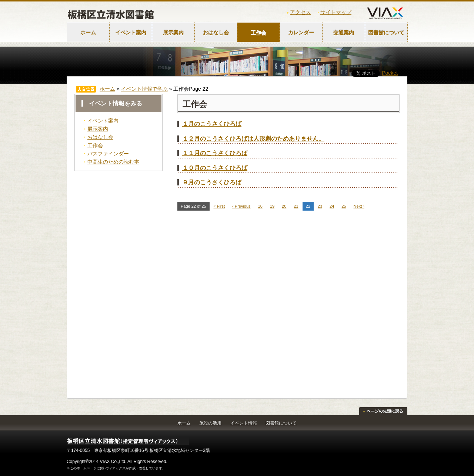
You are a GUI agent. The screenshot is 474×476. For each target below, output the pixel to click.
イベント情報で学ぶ (144, 89)
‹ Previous (241, 206)
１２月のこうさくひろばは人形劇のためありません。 (253, 139)
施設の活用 (210, 423)
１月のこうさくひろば (212, 124)
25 (344, 206)
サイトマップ (336, 12)
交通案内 (344, 33)
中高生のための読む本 (113, 162)
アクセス (300, 12)
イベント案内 (131, 33)
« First (219, 206)
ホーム (88, 33)
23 (320, 206)
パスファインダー (108, 154)
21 (296, 206)
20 (284, 206)
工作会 (258, 33)
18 (260, 206)
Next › (359, 206)
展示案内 (173, 33)
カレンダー (301, 33)
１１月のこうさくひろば (215, 153)
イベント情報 (244, 423)
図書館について (386, 33)
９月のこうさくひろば (212, 182)
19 (272, 206)
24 (332, 206)
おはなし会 (216, 33)
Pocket (390, 73)
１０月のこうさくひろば (215, 168)
